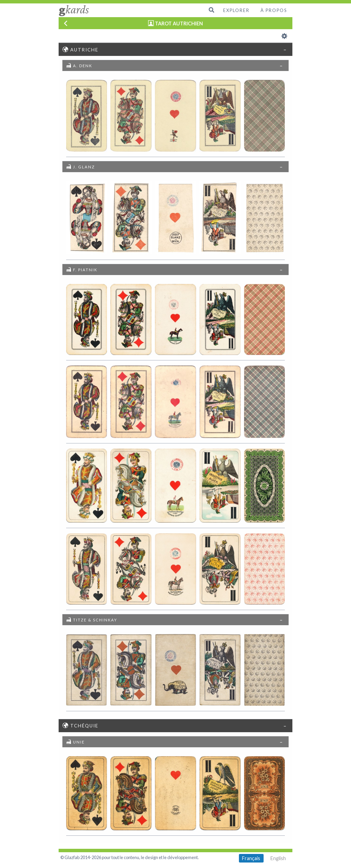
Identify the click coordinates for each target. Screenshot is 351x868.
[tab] (176, 49)
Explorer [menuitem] (236, 10)
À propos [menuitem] (274, 10)
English (278, 858)
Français (251, 858)
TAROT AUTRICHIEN (179, 23)
